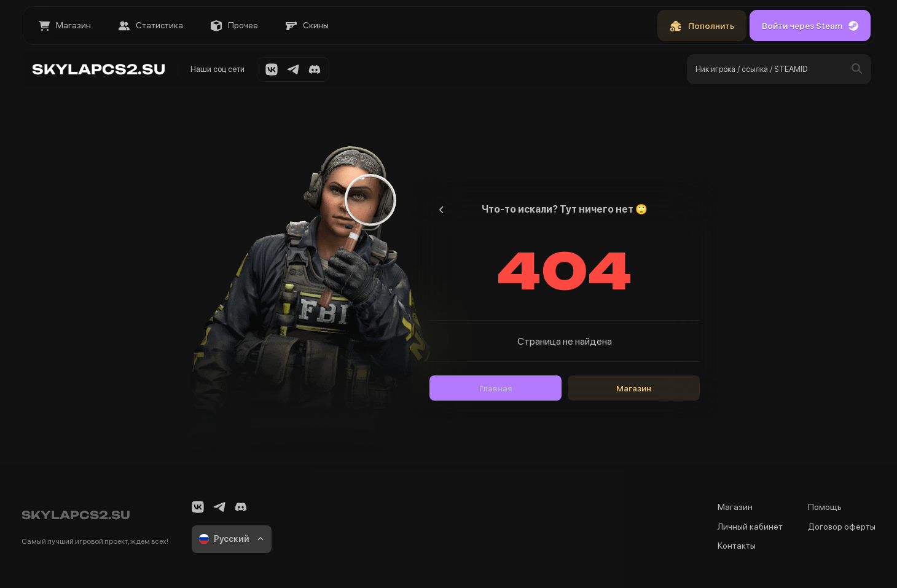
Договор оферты (842, 527)
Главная (496, 388)
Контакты (737, 546)
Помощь (825, 507)
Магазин (634, 388)
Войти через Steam (810, 26)
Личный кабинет (750, 527)
